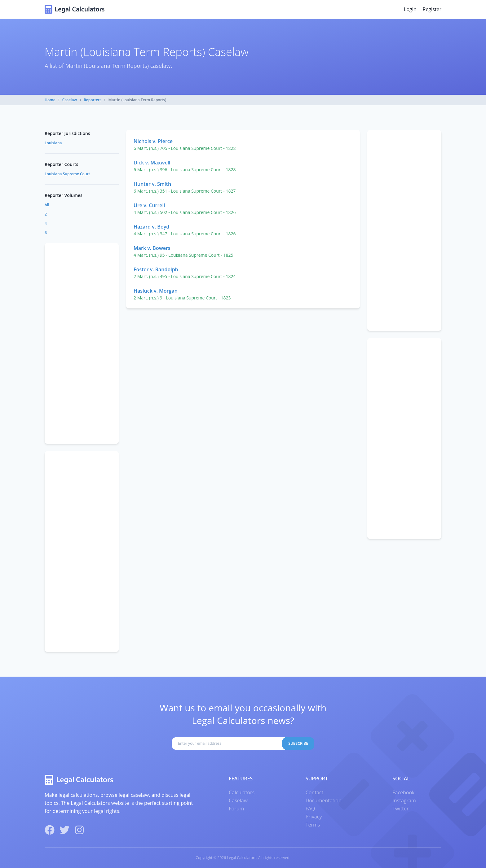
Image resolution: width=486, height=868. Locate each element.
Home (50, 100)
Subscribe (298, 743)
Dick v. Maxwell (152, 163)
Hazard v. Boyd (151, 227)
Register (432, 9)
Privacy (314, 817)
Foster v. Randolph (156, 269)
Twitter (400, 809)
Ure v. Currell (149, 205)
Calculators (242, 792)
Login (410, 9)
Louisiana (53, 143)
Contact (314, 792)
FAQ (310, 809)
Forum (236, 809)
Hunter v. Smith (152, 184)
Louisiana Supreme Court (67, 174)
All (47, 205)
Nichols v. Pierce (153, 141)
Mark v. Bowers (152, 248)
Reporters (93, 100)
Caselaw (70, 100)
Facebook (403, 792)
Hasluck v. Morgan (156, 291)
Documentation (324, 800)
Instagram (404, 800)
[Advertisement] (404, 230)
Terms (313, 825)
